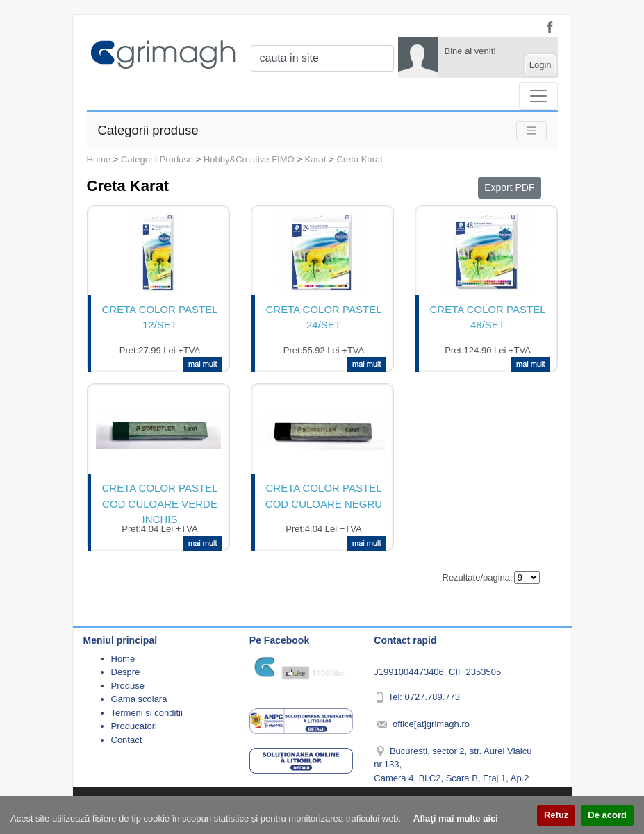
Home (99, 159)
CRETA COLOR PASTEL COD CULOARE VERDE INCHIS (160, 502)
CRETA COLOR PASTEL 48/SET (488, 317)
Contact (127, 740)
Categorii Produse (157, 159)
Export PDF (509, 187)
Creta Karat (359, 159)
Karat (316, 159)
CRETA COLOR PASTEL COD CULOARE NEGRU (324, 496)
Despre (126, 672)
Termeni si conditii (147, 713)
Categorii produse (148, 130)
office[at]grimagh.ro (431, 724)
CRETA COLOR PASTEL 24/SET (324, 317)
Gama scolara (139, 699)
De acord (607, 815)
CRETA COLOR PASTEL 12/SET (160, 317)
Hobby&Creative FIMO (249, 159)
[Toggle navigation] (538, 96)
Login (540, 65)
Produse (128, 686)
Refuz (556, 815)
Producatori (134, 726)
